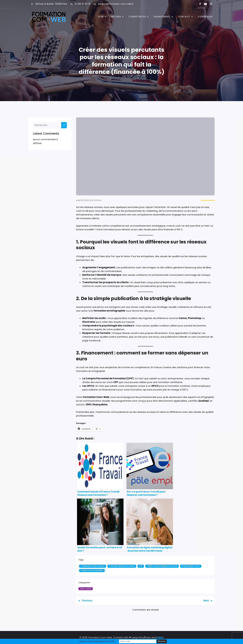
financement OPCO (191, 566)
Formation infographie (92, 570)
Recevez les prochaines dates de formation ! (97, 641)
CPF (141, 566)
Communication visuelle (93, 566)
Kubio (160, 637)
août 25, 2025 (82, 200)
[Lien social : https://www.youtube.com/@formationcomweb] (204, 4)
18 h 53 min (96, 200)
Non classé (86, 589)
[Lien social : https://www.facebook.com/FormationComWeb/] (199, 4)
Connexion (205, 17)
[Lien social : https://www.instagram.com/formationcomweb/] (210, 4)
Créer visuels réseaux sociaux (162, 566)
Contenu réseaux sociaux (122, 566)
